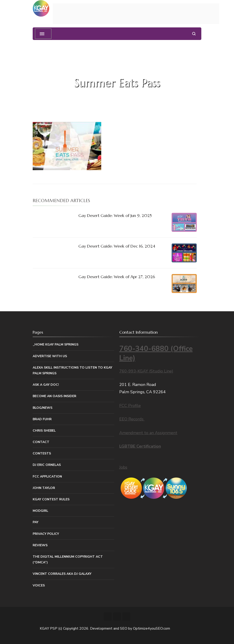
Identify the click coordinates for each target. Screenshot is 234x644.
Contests (42, 453)
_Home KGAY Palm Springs (56, 344)
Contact (41, 442)
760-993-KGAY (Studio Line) (146, 371)
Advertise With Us (50, 356)
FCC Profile (130, 406)
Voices (39, 585)
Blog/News (43, 408)
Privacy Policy (46, 534)
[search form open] (194, 34)
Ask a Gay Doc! (46, 385)
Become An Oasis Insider (55, 396)
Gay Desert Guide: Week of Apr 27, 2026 (117, 277)
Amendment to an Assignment (148, 433)
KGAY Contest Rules (51, 499)
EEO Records (132, 419)
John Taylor (44, 488)
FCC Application (47, 476)
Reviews (40, 545)
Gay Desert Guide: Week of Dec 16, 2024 (117, 246)
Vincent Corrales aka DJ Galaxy (62, 574)
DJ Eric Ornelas (47, 465)
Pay (36, 522)
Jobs (123, 467)
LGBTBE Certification (140, 446)
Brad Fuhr (42, 419)
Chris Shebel (44, 431)
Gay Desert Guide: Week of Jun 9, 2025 (115, 215)
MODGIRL (40, 511)
